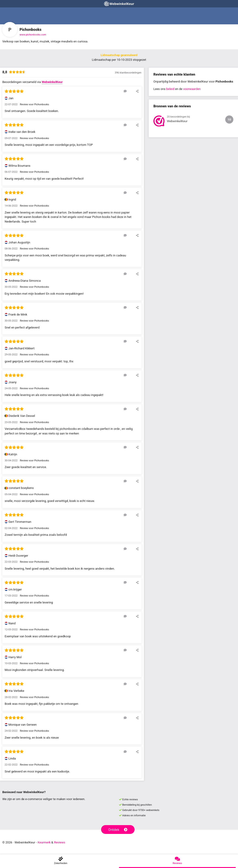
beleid (170, 89)
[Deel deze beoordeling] (137, 91)
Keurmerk (44, 842)
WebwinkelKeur (52, 82)
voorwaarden (192, 89)
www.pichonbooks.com (33, 35)
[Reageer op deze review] (125, 91)
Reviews (60, 842)
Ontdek (118, 830)
